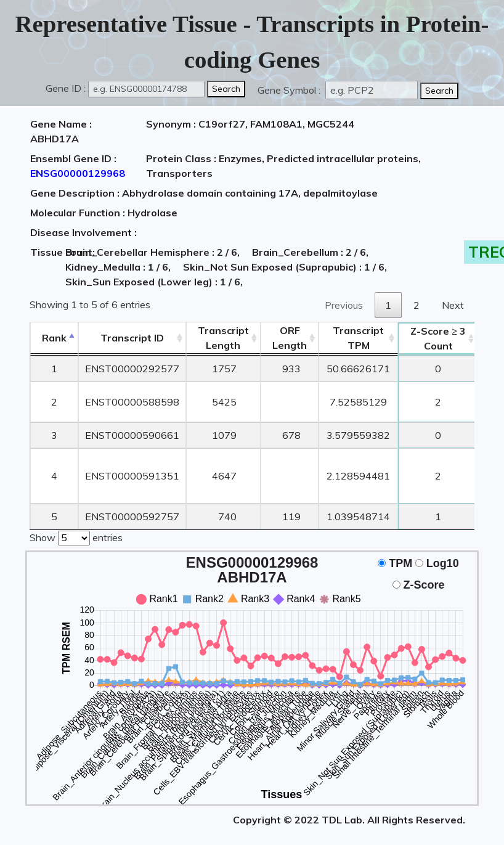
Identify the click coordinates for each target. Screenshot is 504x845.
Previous (344, 305)
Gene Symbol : (290, 90)
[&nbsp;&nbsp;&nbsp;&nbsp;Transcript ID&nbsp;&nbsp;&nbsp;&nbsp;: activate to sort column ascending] (132, 338)
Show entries (76, 537)
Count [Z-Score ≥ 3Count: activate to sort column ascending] (438, 338)
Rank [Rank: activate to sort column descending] (54, 338)
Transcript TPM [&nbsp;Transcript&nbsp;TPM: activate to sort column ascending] (358, 338)
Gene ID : (66, 88)
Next (453, 305)
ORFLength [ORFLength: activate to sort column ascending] (290, 338)
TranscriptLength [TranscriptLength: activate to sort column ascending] (223, 338)
